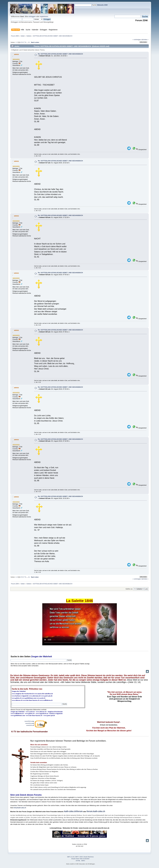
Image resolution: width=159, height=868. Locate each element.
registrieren (44, 16)
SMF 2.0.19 (71, 857)
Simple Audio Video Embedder (80, 859)
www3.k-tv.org (29, 721)
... (27, 42)
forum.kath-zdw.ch (96, 811)
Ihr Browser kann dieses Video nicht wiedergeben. (80, 624)
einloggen (32, 16)
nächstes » (145, 40)
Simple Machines (89, 857)
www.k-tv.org (30, 723)
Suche (14, 657)
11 (29, 42)
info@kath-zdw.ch (20, 808)
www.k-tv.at (30, 725)
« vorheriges (137, 40)
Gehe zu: (129, 589)
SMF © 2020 (79, 857)
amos (16, 54)
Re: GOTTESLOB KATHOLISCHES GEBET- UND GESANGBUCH (60, 54)
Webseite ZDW (102, 5)
